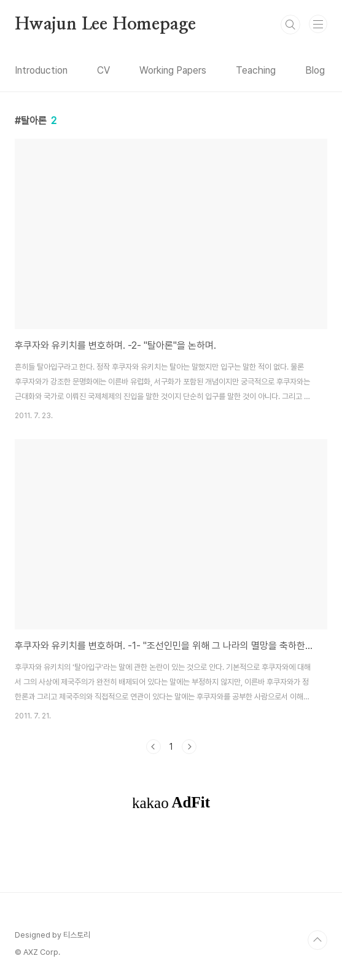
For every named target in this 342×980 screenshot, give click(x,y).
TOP (317, 940)
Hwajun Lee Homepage (105, 25)
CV (103, 70)
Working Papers (173, 70)
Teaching (256, 70)
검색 (290, 25)
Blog (315, 70)
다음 (189, 747)
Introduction (41, 70)
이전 (154, 747)
